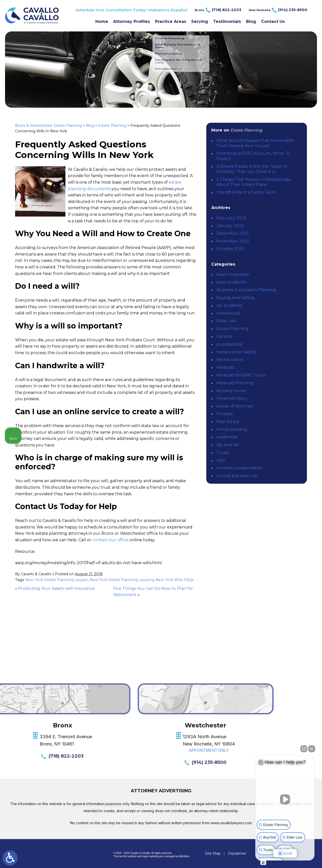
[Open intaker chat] (263, 863)
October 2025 (230, 249)
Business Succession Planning (246, 290)
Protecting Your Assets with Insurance (56, 588)
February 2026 (231, 218)
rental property (232, 429)
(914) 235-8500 (34, 762)
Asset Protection (233, 275)
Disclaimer (237, 853)
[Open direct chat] (304, 749)
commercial (228, 313)
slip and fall (228, 445)
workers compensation (239, 468)
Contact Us (273, 22)
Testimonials (227, 22)
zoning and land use (237, 476)
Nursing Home (231, 391)
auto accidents (231, 282)
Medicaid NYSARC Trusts (241, 375)
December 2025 (233, 233)
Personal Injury (232, 398)
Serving (200, 22)
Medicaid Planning (235, 383)
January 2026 (230, 226)
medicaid (225, 367)
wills (221, 460)
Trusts (223, 453)
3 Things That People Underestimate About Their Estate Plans (254, 182)
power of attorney (235, 406)
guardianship (230, 344)
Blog (251, 22)
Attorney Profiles (132, 22)
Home (102, 22)
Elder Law (226, 321)
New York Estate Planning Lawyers (122, 580)
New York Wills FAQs (175, 580)
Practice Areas (171, 22)
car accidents (230, 305)
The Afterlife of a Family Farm (246, 192)
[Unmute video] (285, 799)
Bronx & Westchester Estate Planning (48, 126)
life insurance (230, 360)
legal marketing (151, 856)
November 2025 (233, 241)
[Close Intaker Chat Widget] (312, 749)
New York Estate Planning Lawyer (57, 580)
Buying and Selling (235, 298)
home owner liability (237, 352)
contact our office (110, 540)
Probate (225, 414)
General (224, 336)
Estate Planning (112, 126)
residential (227, 437)
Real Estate (228, 422)
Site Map (213, 853)
